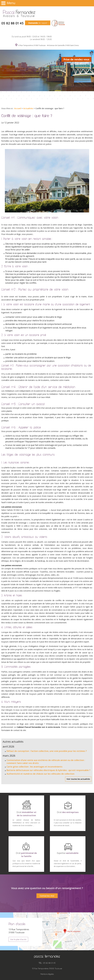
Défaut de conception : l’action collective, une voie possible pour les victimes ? (47, 751)
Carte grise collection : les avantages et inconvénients (34, 767)
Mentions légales (47, 974)
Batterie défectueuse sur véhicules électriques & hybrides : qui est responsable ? (48, 770)
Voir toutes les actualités (78, 779)
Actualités (28, 108)
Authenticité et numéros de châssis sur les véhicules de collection (40, 774)
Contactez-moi (47, 896)
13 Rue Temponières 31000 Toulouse (47, 969)
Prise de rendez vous (76, 59)
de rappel (38, 23)
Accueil (18, 108)
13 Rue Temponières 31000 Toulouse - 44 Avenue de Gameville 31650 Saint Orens (48, 45)
